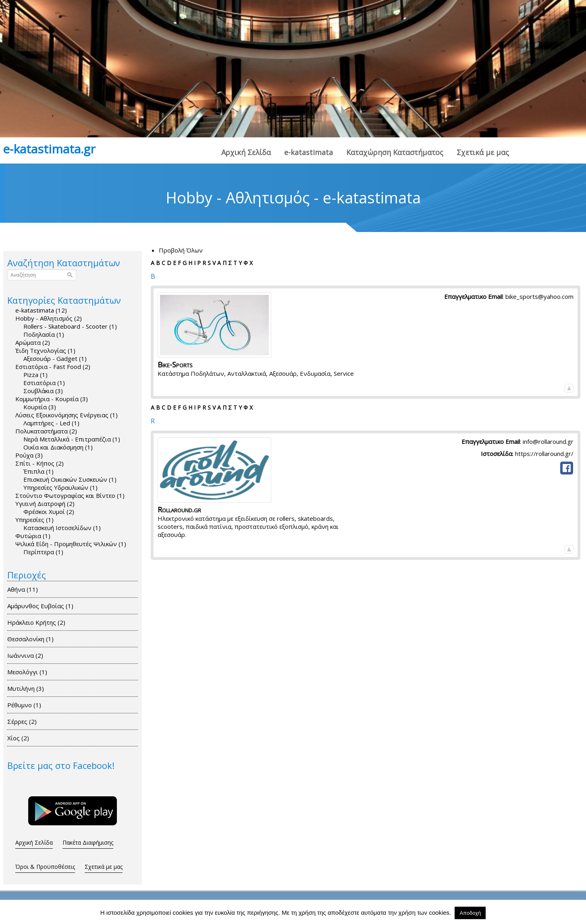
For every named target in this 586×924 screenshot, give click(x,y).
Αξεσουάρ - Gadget (55, 358)
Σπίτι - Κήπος (39, 463)
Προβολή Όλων (181, 250)
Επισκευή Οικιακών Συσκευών (70, 479)
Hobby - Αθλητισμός (49, 318)
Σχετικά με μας (483, 152)
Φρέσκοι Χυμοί (49, 512)
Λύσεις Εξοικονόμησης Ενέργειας (66, 415)
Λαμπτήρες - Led (51, 423)
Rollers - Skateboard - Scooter (70, 326)
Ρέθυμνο (27, 705)
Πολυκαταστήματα (46, 431)
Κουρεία (40, 407)
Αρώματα (33, 342)
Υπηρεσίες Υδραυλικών (60, 487)
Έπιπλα (38, 471)
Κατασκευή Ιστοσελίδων (62, 528)
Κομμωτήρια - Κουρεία (52, 399)
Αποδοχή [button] (470, 913)
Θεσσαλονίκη (33, 639)
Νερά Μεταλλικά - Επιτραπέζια (72, 439)
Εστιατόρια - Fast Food (53, 367)
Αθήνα (26, 589)
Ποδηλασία (44, 334)
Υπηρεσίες (34, 520)
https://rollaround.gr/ (544, 454)
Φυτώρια (33, 536)
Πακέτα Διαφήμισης (88, 842)
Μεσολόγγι (30, 672)
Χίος (21, 738)
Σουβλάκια (43, 391)
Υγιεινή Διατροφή (45, 503)
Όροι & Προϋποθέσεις (45, 867)
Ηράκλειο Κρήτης (39, 622)
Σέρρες (25, 721)
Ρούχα (29, 455)
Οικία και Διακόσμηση (58, 447)
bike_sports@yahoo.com (539, 296)
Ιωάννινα (28, 655)
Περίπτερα (43, 552)
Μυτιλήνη (29, 688)
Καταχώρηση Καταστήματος (395, 152)
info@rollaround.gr (548, 441)
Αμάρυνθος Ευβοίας (43, 606)
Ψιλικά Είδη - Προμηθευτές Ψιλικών (71, 544)
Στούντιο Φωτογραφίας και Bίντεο (70, 495)
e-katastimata (309, 152)
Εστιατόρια (44, 383)
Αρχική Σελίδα (246, 152)
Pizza (35, 375)
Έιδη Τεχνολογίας (45, 350)
